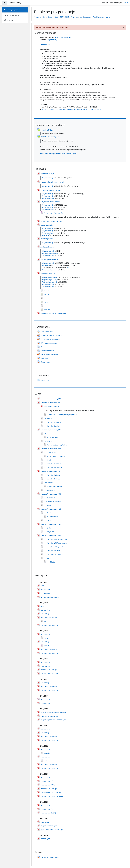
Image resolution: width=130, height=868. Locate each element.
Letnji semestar (85, 17)
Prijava (125, 3)
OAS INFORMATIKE (62, 17)
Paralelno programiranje (101, 17)
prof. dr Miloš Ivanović (63, 37)
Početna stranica (40, 17)
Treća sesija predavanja (50, 282)
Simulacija (45, 235)
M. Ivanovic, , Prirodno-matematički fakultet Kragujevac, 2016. (71, 109)
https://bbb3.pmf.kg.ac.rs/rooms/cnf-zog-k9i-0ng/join (59, 154)
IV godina (74, 17)
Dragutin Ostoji (53, 40)
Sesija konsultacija (48, 198)
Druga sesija (46, 265)
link (68, 268)
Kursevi (50, 17)
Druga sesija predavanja (50, 253)
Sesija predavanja (48, 178)
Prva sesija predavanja (49, 278)
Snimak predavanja (48, 251)
